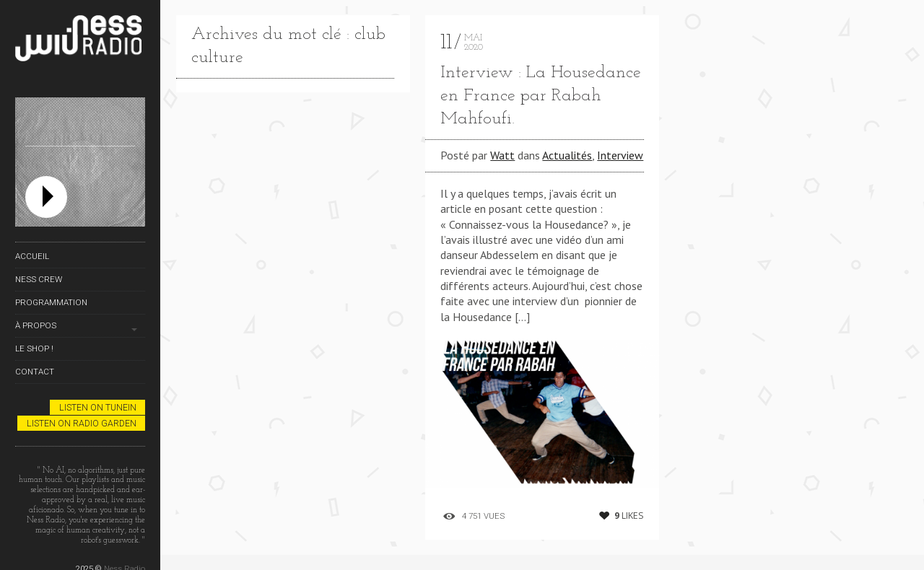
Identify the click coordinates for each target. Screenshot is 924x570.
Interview (620, 155)
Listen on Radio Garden (82, 423)
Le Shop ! (34, 348)
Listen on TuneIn (98, 407)
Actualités (567, 155)
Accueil (32, 256)
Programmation (51, 302)
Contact (35, 372)
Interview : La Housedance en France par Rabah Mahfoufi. (541, 96)
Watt (502, 155)
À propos (36, 325)
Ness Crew (39, 279)
